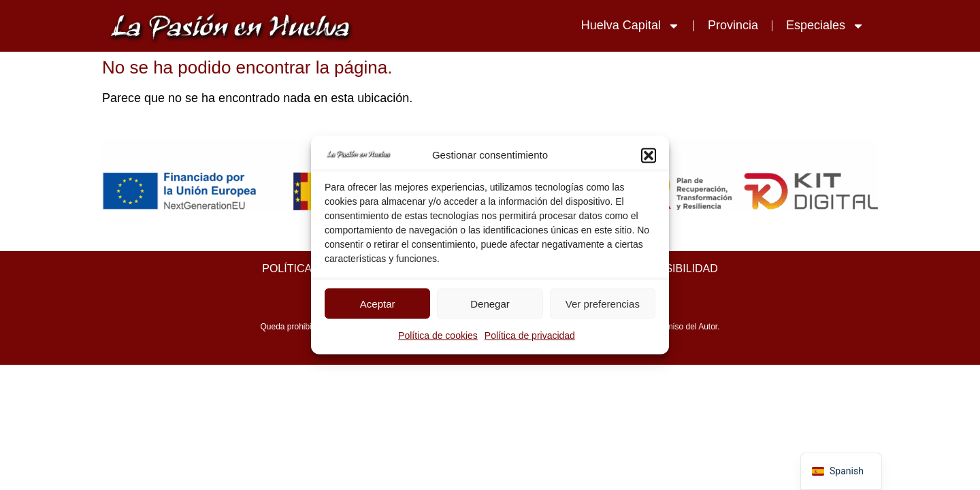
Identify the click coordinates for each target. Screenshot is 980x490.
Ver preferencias (603, 303)
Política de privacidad (530, 336)
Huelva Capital (631, 26)
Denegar (490, 303)
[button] (649, 155)
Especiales (825, 26)
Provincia (733, 25)
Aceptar (378, 303)
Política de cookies (438, 336)
